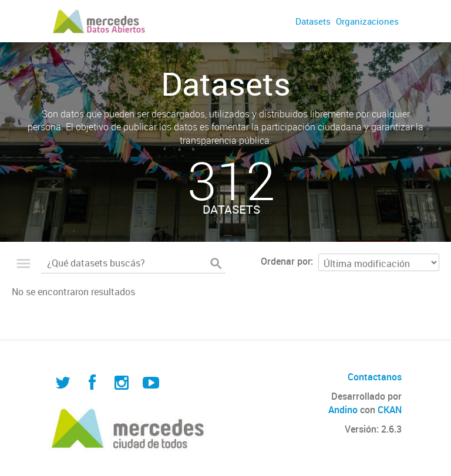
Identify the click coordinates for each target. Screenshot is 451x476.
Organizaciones (367, 21)
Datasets (313, 21)
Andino (343, 410)
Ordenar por (286, 261)
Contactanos (375, 377)
